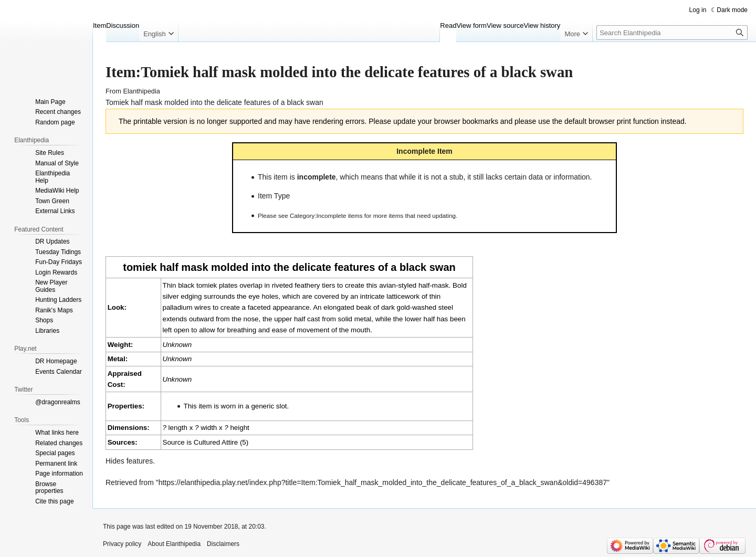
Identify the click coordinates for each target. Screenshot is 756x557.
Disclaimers (223, 544)
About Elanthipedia (174, 544)
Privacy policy (122, 544)
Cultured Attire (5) (221, 442)
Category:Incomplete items (326, 216)
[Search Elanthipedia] (672, 33)
